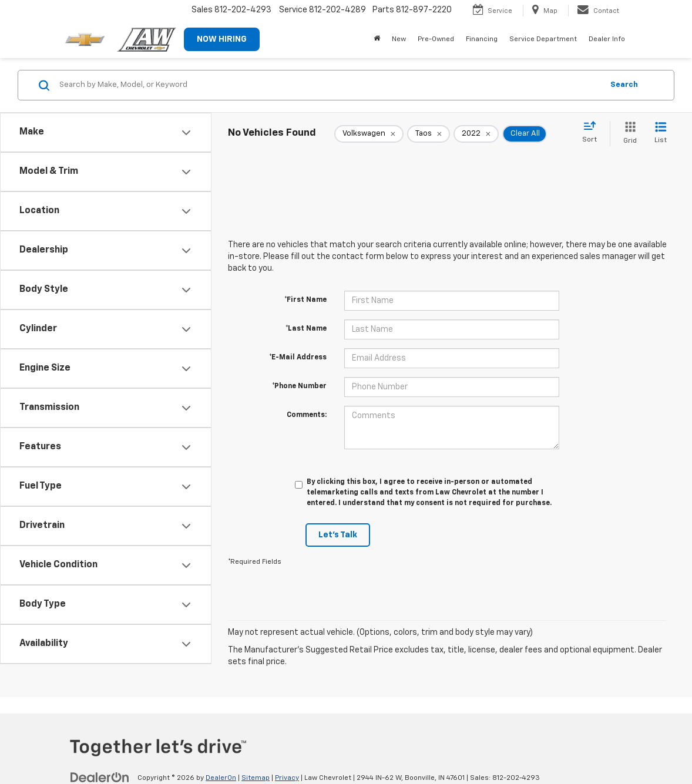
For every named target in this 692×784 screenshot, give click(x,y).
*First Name (305, 300)
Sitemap (256, 778)
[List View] (661, 134)
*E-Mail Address (298, 358)
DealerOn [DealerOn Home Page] (221, 778)
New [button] (399, 39)
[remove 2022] (476, 134)
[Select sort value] (593, 133)
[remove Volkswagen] (369, 134)
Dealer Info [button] (607, 39)
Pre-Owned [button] (436, 39)
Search (624, 85)
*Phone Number (299, 386)
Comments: (307, 415)
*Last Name (306, 329)
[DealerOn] (100, 778)
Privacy (287, 778)
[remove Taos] (429, 134)
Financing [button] (482, 39)
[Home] (377, 39)
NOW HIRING (222, 39)
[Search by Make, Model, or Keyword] (329, 85)
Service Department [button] (543, 39)
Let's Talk (338, 535)
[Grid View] (628, 134)
